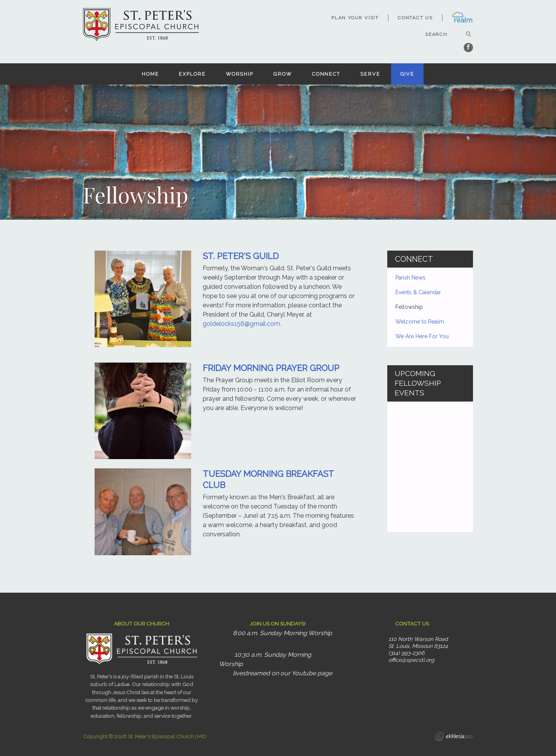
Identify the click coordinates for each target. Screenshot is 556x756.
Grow (283, 74)
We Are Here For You (422, 336)
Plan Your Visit (355, 18)
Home (150, 74)
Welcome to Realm (420, 322)
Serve (370, 74)
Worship (240, 74)
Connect (326, 74)
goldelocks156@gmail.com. (242, 324)
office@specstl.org (411, 660)
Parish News (410, 278)
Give (408, 74)
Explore (192, 74)
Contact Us (415, 18)
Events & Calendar (418, 292)
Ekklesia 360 (454, 737)
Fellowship (409, 307)
